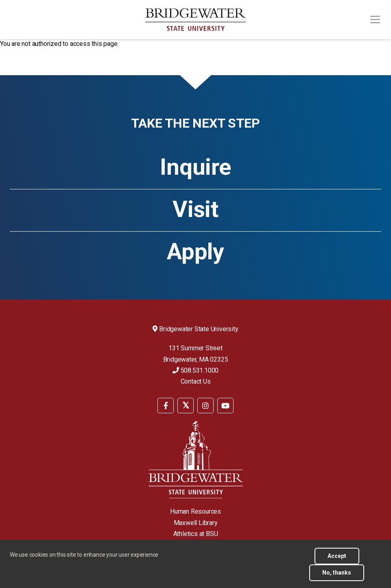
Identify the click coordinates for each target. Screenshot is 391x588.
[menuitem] (166, 405)
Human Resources (195, 511)
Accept (337, 560)
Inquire (195, 167)
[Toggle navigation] (375, 20)
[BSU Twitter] (186, 406)
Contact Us (196, 381)
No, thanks (337, 576)
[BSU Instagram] (205, 406)
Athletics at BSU (196, 534)
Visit (195, 209)
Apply (195, 252)
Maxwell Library (196, 523)
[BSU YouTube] (225, 406)
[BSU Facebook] (166, 406)
